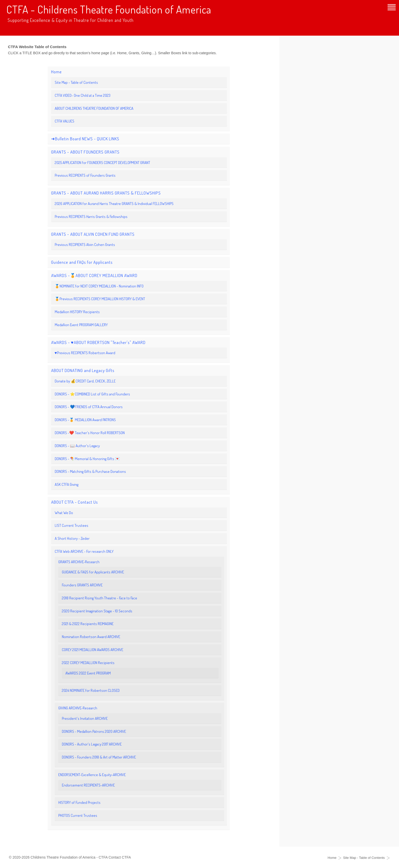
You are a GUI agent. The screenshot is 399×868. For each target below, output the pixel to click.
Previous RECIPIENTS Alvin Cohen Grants (85, 245)
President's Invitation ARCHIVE (85, 718)
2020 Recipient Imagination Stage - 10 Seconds (97, 611)
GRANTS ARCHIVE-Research (79, 562)
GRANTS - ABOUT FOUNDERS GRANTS (85, 152)
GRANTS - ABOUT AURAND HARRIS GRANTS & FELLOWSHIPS (106, 193)
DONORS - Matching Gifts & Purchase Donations (90, 471)
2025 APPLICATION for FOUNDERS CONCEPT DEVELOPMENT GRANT (102, 163)
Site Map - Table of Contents (76, 82)
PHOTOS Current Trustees (78, 815)
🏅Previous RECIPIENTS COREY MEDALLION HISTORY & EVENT (100, 299)
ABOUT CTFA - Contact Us (75, 502)
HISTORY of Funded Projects (79, 802)
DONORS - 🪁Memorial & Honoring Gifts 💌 (87, 459)
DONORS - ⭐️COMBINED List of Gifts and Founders (92, 394)
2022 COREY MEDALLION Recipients (88, 663)
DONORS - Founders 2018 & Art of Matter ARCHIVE (99, 757)
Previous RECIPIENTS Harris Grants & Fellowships (91, 217)
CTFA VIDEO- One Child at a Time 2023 (83, 95)
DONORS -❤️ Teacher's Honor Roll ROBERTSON (90, 433)
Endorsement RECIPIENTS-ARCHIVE (88, 785)
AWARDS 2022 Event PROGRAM (88, 673)
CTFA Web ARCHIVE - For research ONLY (84, 551)
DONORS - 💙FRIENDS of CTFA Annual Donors (89, 407)
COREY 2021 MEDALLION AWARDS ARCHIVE (92, 650)
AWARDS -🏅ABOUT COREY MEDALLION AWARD (94, 275)
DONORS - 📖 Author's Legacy (77, 446)
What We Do (64, 513)
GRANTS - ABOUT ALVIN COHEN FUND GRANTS (93, 234)
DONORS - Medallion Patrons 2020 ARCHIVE (94, 731)
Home (56, 72)
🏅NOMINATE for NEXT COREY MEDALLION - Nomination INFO (99, 286)
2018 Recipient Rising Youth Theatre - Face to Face (99, 598)
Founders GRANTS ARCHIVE (82, 585)
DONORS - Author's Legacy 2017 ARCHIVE (92, 744)
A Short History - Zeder (72, 538)
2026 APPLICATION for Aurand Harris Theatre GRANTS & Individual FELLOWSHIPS (114, 204)
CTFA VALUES (65, 121)
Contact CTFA (120, 857)
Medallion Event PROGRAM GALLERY (81, 325)
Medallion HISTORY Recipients (77, 312)
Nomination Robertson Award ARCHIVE (91, 637)
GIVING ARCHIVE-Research (78, 708)
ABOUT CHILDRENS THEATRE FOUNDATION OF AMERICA (94, 108)
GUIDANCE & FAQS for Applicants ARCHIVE (93, 572)
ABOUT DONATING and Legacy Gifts (83, 370)
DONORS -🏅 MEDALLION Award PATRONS (85, 420)
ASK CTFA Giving (67, 484)
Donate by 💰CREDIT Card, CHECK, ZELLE (85, 381)
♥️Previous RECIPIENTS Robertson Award (85, 353)
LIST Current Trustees (72, 525)
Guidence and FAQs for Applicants (82, 262)
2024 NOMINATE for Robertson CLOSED (91, 690)
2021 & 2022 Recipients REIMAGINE (88, 624)
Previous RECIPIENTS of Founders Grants (85, 175)
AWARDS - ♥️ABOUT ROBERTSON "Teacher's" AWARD (98, 342)
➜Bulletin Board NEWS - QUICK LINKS (85, 139)
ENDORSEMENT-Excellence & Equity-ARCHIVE (92, 775)
